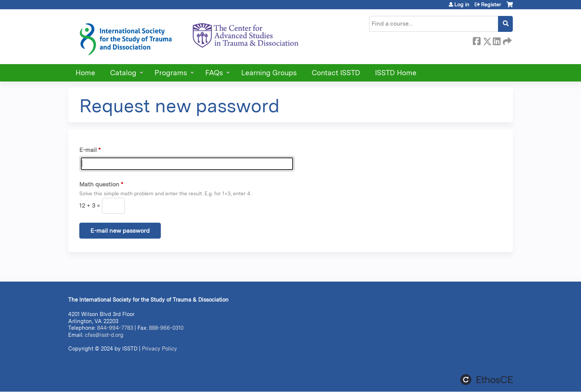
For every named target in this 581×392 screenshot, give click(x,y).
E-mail (88, 150)
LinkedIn (497, 40)
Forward (507, 40)
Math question (99, 184)
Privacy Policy (160, 348)
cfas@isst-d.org (104, 335)
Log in (462, 4)
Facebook (477, 40)
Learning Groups (269, 73)
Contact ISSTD (336, 73)
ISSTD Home (396, 73)
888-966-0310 (166, 328)
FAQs (214, 73)
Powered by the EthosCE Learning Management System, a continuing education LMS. (487, 380)
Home (85, 73)
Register (491, 4)
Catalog (123, 73)
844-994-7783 (115, 328)
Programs (171, 73)
